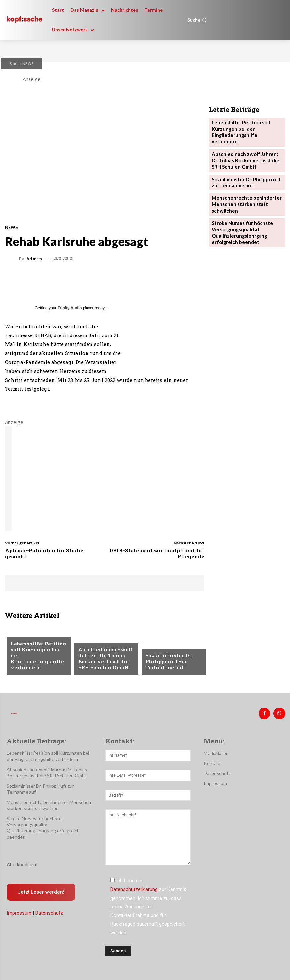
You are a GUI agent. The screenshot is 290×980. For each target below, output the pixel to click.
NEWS (28, 63)
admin (34, 259)
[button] (197, 20)
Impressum (19, 911)
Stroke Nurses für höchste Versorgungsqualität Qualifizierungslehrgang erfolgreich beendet (240, 215)
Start (14, 63)
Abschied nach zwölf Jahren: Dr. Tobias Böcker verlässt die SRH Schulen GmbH (106, 660)
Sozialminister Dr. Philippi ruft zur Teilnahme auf (167, 663)
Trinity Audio (70, 308)
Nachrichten (26, 642)
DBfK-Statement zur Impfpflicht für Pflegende (157, 553)
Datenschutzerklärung (134, 888)
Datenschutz (49, 911)
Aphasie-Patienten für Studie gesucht (44, 553)
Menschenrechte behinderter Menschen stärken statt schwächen (243, 189)
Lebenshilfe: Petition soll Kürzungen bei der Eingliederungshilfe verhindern (37, 660)
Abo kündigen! (22, 863)
